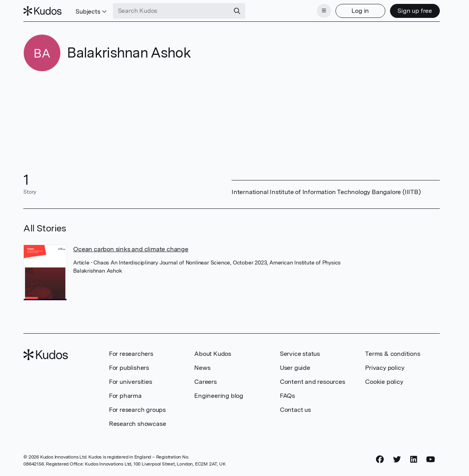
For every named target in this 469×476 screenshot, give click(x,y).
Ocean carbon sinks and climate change (131, 249)
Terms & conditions (393, 354)
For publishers (129, 368)
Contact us (295, 410)
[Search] (237, 11)
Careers (206, 382)
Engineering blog (219, 396)
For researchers (131, 354)
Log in (360, 11)
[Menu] (324, 11)
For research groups (137, 410)
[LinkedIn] (414, 459)
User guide (295, 368)
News (202, 368)
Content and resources (313, 382)
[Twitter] (397, 459)
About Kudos (213, 354)
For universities (131, 382)
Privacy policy (385, 368)
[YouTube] (431, 459)
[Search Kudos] (171, 11)
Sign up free (415, 11)
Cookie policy (384, 382)
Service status (300, 354)
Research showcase (138, 424)
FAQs (287, 396)
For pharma (125, 396)
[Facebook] (380, 459)
